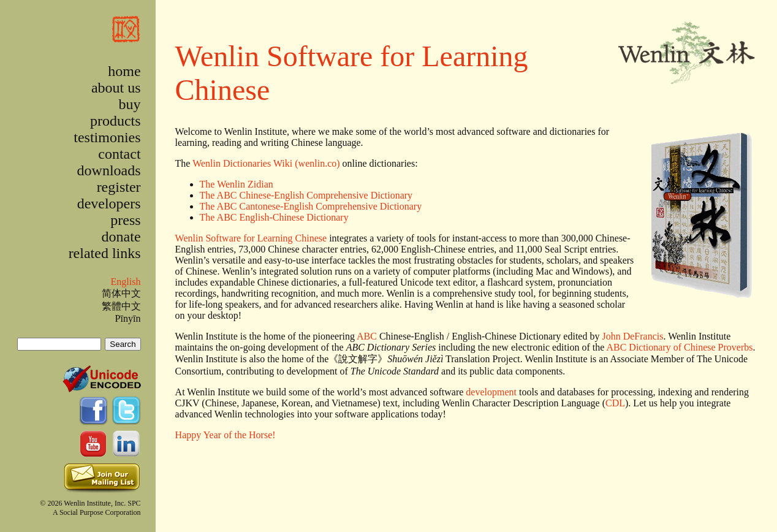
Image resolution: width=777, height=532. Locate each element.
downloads (109, 170)
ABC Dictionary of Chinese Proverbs (679, 347)
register (119, 187)
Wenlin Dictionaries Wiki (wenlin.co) (266, 163)
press (125, 220)
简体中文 (121, 293)
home (124, 71)
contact (119, 154)
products (116, 121)
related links (105, 253)
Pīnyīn (128, 318)
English (125, 282)
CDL (615, 403)
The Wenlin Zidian (237, 184)
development (491, 392)
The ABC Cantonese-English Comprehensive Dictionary (311, 206)
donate (121, 237)
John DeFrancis (632, 336)
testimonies (107, 137)
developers (109, 203)
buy (130, 104)
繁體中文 (121, 306)
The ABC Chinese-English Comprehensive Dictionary (306, 195)
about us (116, 88)
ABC (367, 336)
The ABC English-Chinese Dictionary (274, 217)
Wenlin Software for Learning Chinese (251, 238)
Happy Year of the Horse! (226, 435)
